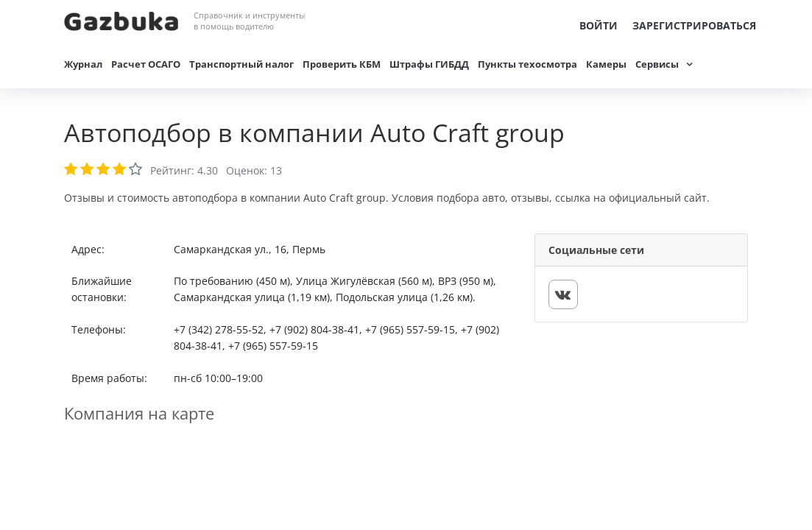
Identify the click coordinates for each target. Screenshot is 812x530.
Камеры (606, 64)
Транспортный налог (241, 64)
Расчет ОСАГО (146, 64)
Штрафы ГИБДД (429, 64)
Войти (599, 25)
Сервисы (657, 64)
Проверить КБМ (342, 64)
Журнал (83, 64)
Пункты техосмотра (527, 64)
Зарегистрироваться (694, 25)
